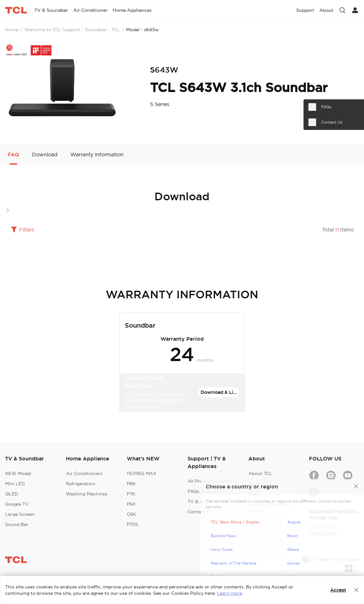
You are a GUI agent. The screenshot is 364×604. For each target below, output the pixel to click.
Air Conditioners (84, 473)
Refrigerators (81, 484)
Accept (338, 590)
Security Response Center (269, 507)
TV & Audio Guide (207, 501)
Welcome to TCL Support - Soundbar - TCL (72, 30)
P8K (131, 484)
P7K (131, 494)
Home (12, 30)
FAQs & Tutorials (206, 491)
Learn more (230, 593)
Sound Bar (17, 524)
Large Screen (20, 514)
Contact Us (200, 512)
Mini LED (15, 484)
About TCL (260, 473)
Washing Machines (87, 494)
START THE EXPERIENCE (323, 530)
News (254, 484)
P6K (131, 504)
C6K (131, 514)
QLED (12, 494)
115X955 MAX (142, 473)
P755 (132, 524)
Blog (253, 494)
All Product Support (210, 481)
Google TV (17, 504)
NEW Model (18, 473)
